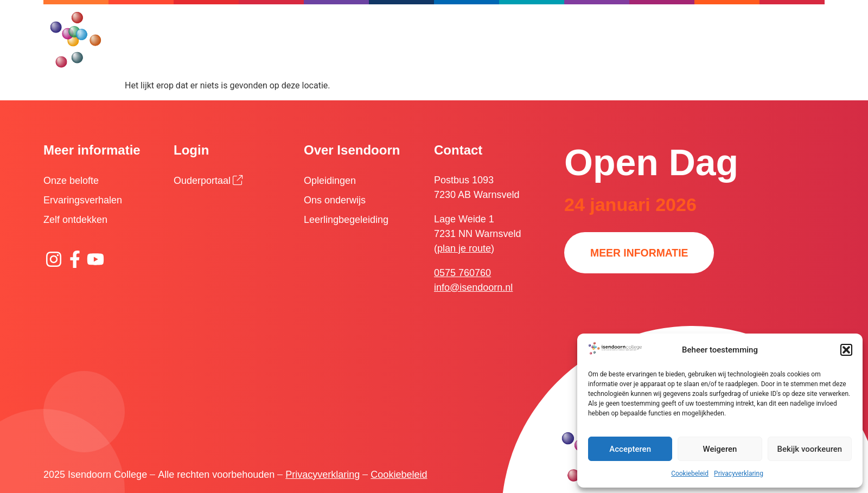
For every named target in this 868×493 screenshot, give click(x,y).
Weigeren (720, 449)
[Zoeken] (493, 24)
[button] (846, 350)
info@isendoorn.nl (473, 287)
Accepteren (630, 449)
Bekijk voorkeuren (809, 449)
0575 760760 (462, 273)
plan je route (464, 248)
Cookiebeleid (690, 473)
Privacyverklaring (739, 473)
